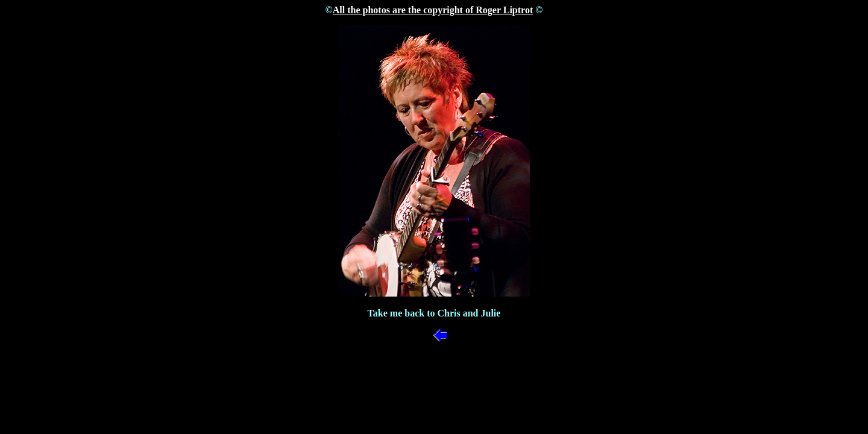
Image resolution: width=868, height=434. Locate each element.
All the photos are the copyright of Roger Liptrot (433, 10)
